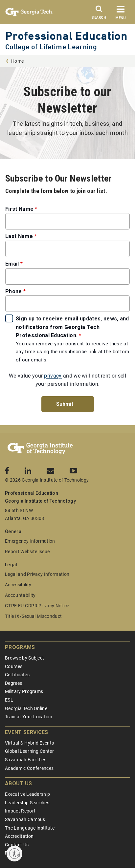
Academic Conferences (29, 768)
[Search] (99, 14)
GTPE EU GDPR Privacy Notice (37, 606)
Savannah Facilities (26, 760)
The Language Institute (30, 828)
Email (12, 264)
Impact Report (20, 811)
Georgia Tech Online (26, 708)
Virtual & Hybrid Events (29, 743)
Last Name (19, 236)
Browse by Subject (24, 658)
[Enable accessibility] (14, 854)
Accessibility (18, 585)
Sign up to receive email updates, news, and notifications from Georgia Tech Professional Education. (72, 327)
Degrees (13, 683)
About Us (19, 783)
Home (17, 61)
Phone (14, 291)
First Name (19, 209)
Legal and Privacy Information (37, 574)
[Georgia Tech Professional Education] (40, 449)
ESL (9, 700)
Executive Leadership (27, 794)
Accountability (20, 595)
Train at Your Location (29, 717)
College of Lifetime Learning (51, 47)
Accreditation (19, 836)
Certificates (17, 675)
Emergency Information (30, 541)
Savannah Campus (25, 819)
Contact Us (17, 845)
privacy (53, 376)
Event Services (26, 732)
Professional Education (66, 36)
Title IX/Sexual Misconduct (33, 616)
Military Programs (24, 691)
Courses (14, 666)
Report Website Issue (27, 552)
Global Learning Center (29, 751)
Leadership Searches (27, 803)
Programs (20, 647)
